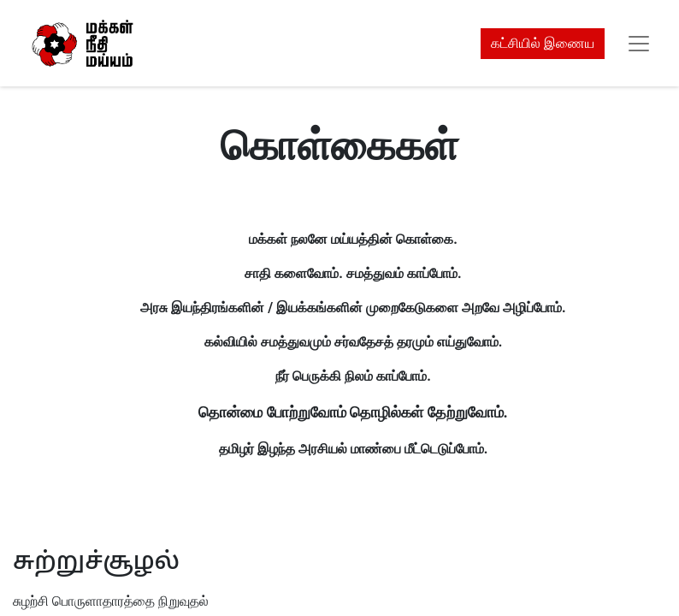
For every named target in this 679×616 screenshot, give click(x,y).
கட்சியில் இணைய (543, 43)
